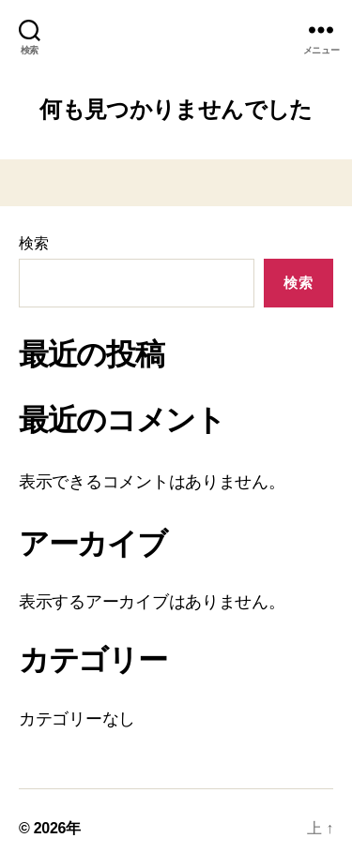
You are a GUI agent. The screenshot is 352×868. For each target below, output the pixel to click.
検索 (33, 243)
